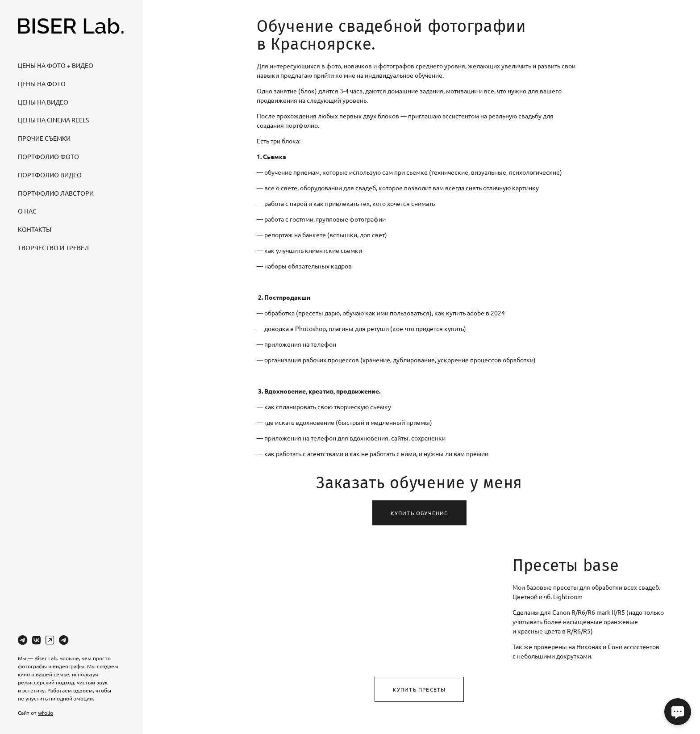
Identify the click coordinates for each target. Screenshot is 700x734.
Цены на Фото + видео (56, 65)
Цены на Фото (42, 84)
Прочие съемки (44, 138)
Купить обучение (419, 513)
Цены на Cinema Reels (53, 120)
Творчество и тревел (53, 247)
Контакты (35, 229)
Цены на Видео (43, 102)
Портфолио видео (50, 175)
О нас (27, 211)
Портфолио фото (48, 156)
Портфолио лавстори (56, 193)
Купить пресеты (419, 689)
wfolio (46, 713)
